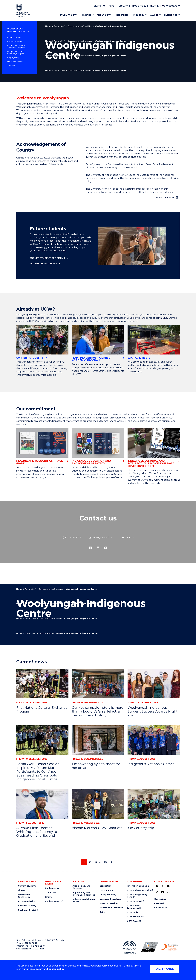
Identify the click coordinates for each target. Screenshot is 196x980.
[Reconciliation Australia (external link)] (130, 947)
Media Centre (52, 888)
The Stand (51, 893)
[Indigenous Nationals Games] (154, 740)
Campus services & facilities (80, 26)
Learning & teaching (110, 899)
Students (137, 6)
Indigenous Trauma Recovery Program (16, 53)
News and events (15, 62)
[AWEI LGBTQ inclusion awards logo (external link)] (150, 947)
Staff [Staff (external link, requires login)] (153, 6)
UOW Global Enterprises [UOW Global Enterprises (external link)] (133, 907)
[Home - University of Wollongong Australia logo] (24, 11)
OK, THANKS (165, 969)
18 (105, 862)
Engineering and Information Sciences (84, 894)
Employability (13, 58)
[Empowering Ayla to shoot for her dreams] (98, 740)
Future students (14, 38)
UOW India (133, 912)
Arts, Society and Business (81, 887)
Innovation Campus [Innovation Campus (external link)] (137, 886)
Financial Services (109, 903)
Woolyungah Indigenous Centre (18, 30)
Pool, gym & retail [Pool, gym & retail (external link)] (27, 910)
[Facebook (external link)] (90, 548)
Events (49, 897)
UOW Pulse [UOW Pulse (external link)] (133, 921)
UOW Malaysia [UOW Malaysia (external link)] (134, 917)
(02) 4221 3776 (72, 538)
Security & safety (27, 906)
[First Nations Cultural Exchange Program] (42, 684)
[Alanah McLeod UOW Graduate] (98, 804)
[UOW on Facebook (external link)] (157, 886)
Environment (106, 890)
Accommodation (27, 901)
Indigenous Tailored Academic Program (16, 47)
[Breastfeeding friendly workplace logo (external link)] (170, 947)
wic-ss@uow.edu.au (101, 538)
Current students (15, 41)
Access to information (111, 908)
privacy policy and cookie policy (45, 969)
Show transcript (165, 198)
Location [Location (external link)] (128, 538)
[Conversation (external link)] (168, 893)
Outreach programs (43, 264)
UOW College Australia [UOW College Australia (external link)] (139, 890)
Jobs (102, 912)
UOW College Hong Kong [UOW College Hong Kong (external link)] (137, 896)
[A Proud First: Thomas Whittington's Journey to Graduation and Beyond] (42, 804)
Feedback (159, 903)
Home (48, 26)
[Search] (99, 6)
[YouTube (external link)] (168, 886)
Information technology (24, 896)
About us (11, 66)
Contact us (160, 899)
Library (123, 6)
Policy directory (108, 895)
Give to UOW (161, 908)
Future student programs (47, 258)
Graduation (106, 886)
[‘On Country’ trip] (154, 804)
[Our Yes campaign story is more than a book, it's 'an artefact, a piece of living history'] (98, 684)
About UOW (59, 26)
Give (112, 6)
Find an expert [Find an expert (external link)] (53, 901)
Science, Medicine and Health (84, 900)
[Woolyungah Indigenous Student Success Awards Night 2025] (154, 684)
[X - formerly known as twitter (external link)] (163, 886)
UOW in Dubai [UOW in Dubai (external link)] (134, 901)
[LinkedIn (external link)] (106, 548)
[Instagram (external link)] (98, 548)
